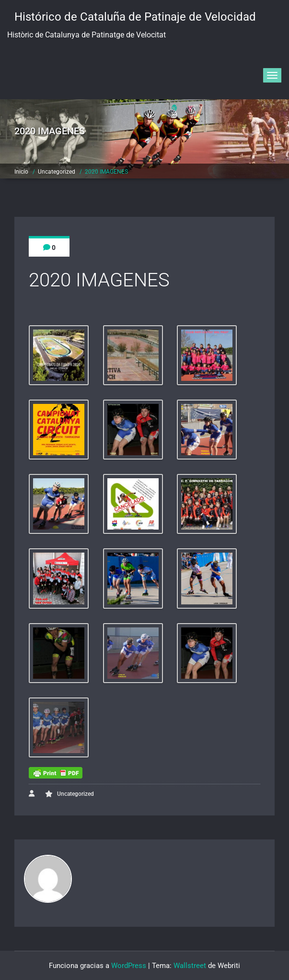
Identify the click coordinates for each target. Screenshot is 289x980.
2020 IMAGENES (106, 172)
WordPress (129, 966)
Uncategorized (57, 172)
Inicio (21, 172)
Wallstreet (190, 966)
